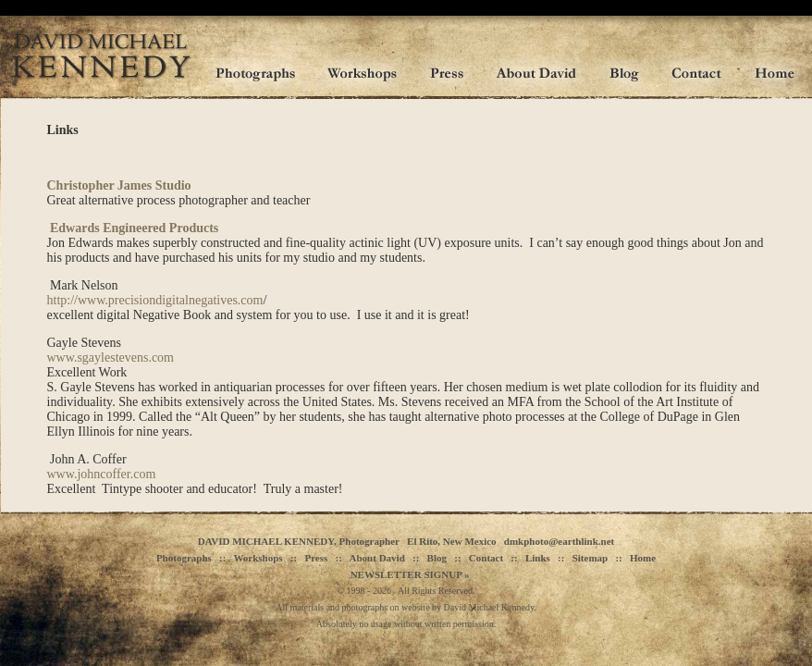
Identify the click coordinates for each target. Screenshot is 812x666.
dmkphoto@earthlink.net (559, 541)
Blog (437, 558)
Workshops (258, 558)
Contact (486, 558)
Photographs (184, 558)
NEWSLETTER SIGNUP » (410, 574)
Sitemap (591, 558)
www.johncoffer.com (102, 474)
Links (538, 558)
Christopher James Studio (119, 185)
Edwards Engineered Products (134, 228)
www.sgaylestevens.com (111, 358)
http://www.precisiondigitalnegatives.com (155, 300)
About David (377, 558)
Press (316, 558)
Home (643, 558)
